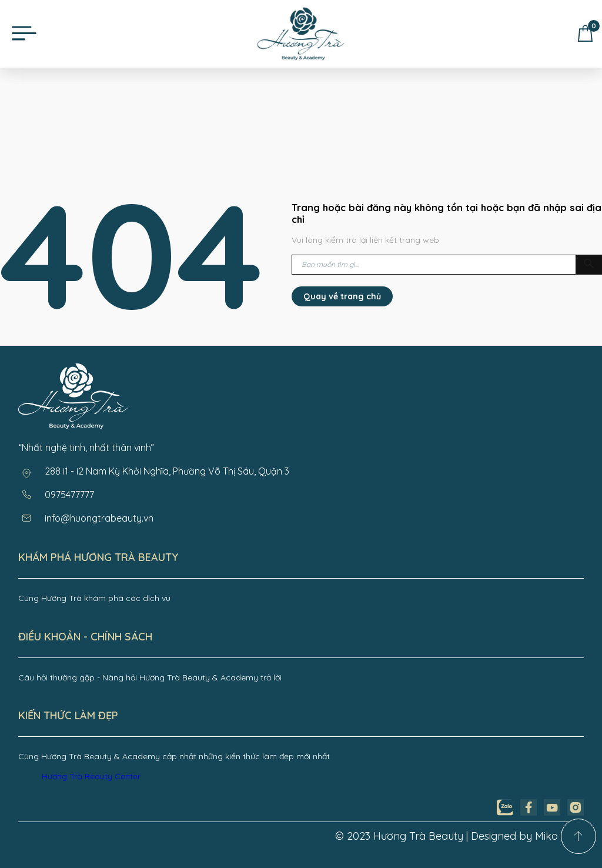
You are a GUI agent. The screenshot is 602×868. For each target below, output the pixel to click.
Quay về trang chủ (342, 296)
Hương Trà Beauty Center (91, 776)
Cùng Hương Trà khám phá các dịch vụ (94, 598)
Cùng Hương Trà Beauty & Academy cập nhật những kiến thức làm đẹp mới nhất (174, 756)
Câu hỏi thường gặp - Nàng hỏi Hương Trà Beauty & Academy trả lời (150, 677)
